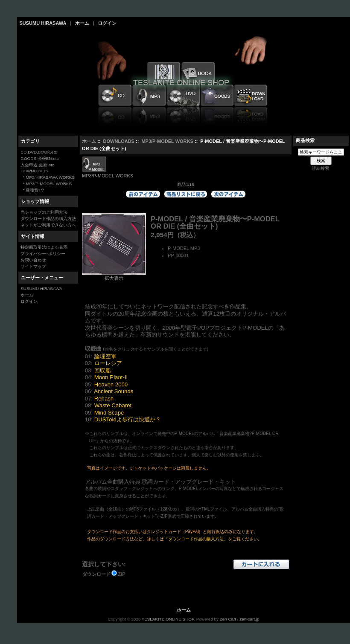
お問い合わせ (33, 260)
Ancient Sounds (114, 391)
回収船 (103, 370)
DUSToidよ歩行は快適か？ (128, 419)
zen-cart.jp (249, 619)
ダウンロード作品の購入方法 (48, 219)
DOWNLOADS (119, 141)
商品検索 (305, 140)
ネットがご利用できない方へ (48, 225)
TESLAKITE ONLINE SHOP (168, 619)
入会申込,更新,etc (37, 165)
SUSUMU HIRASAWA (43, 23)
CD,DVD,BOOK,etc (39, 152)
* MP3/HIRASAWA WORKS (48, 177)
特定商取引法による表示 (44, 247)
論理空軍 (105, 356)
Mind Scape (109, 413)
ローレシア (108, 363)
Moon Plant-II (111, 377)
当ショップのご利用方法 (44, 212)
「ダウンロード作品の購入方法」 (196, 539)
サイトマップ (33, 266)
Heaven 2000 (111, 384)
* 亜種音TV (32, 190)
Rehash (104, 399)
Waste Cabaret (113, 405)
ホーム (82, 23)
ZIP (122, 574)
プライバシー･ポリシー (43, 254)
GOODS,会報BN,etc (39, 158)
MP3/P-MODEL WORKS (167, 141)
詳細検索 (321, 168)
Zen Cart (228, 619)
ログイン (107, 23)
